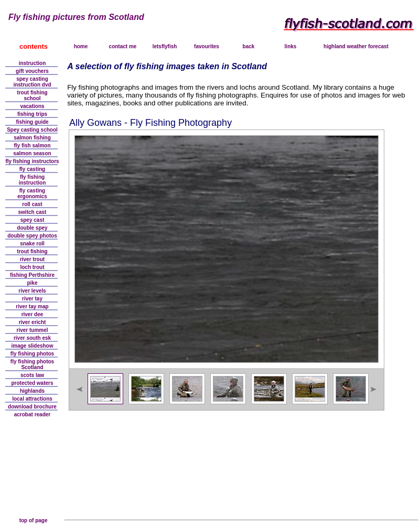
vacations (32, 106)
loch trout (32, 267)
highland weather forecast (356, 46)
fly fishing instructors (32, 161)
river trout (32, 259)
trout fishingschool (32, 95)
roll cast (32, 204)
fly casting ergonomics (32, 193)
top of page (34, 520)
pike (32, 283)
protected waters (32, 383)
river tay (32, 299)
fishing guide (32, 122)
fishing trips (32, 114)
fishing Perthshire (32, 275)
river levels (32, 291)
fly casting (32, 169)
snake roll (32, 244)
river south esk (32, 338)
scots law (32, 375)
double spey (32, 228)
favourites (207, 46)
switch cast (33, 212)
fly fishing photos (32, 354)
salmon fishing (32, 138)
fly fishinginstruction (33, 180)
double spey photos (32, 236)
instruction (33, 63)
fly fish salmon (32, 146)
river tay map (32, 306)
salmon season (32, 153)
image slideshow (32, 346)
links (291, 46)
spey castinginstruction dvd (32, 82)
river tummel (32, 330)
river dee (33, 314)
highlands (32, 391)
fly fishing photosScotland (32, 364)
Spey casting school (32, 130)
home (81, 46)
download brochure (32, 407)
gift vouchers (32, 71)
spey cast (33, 220)
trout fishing (32, 251)
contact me (123, 46)
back (249, 46)
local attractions (32, 399)
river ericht (33, 322)
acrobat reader (32, 414)
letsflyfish (165, 46)
